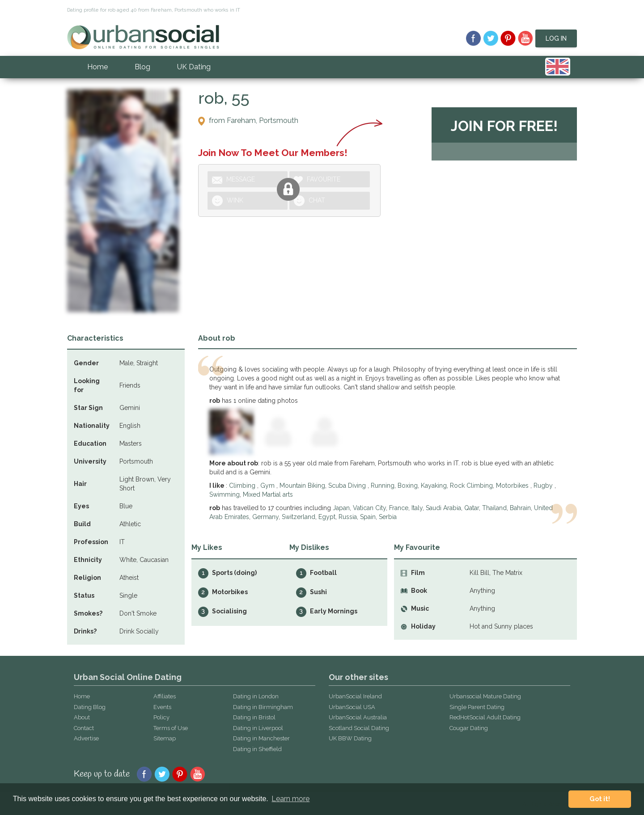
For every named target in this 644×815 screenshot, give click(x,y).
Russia (348, 517)
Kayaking (434, 486)
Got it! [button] (600, 799)
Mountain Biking (302, 486)
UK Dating (194, 67)
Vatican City (369, 508)
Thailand (494, 508)
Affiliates (165, 696)
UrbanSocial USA (352, 707)
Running (383, 486)
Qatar (472, 508)
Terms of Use (171, 728)
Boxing (408, 486)
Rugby (544, 486)
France (399, 508)
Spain (368, 517)
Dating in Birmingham (263, 707)
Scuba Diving (348, 486)
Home (97, 67)
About (82, 717)
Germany (265, 517)
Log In (556, 38)
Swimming (225, 494)
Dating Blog (90, 707)
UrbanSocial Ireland (355, 696)
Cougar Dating (469, 728)
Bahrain (520, 508)
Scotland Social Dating (359, 728)
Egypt (327, 517)
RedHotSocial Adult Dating (485, 717)
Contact (84, 728)
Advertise (86, 738)
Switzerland (299, 517)
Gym (268, 486)
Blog (142, 67)
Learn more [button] (290, 799)
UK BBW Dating (350, 738)
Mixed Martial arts (268, 494)
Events (162, 707)
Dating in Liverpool (258, 728)
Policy (161, 717)
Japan (341, 508)
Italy (417, 508)
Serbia (388, 517)
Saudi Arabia (443, 508)
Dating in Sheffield (257, 749)
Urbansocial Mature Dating (485, 696)
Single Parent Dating (477, 707)
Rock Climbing (471, 486)
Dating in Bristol (254, 717)
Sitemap (165, 738)
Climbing (243, 486)
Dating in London (256, 696)
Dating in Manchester (261, 738)
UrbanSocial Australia (358, 717)
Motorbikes (513, 486)
